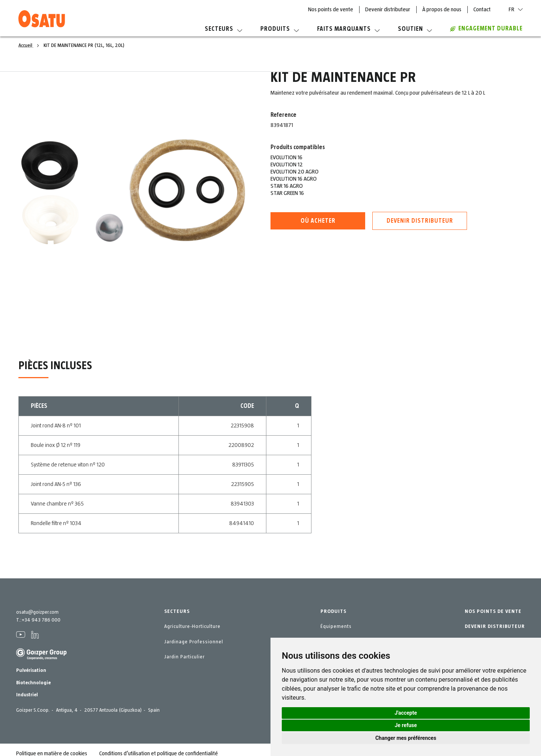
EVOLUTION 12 (287, 164)
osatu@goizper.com (37, 612)
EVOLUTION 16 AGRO (294, 179)
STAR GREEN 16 (287, 193)
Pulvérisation (31, 670)
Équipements (336, 626)
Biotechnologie (33, 683)
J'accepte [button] (406, 713)
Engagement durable (486, 29)
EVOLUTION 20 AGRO (295, 172)
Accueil (26, 45)
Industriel (27, 695)
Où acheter (318, 221)
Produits (280, 29)
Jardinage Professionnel (194, 642)
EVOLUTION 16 (286, 157)
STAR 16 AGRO (287, 186)
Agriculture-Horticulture (192, 626)
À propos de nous (442, 9)
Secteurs (224, 29)
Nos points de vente (331, 9)
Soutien (415, 29)
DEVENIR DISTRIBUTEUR (495, 626)
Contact (482, 9)
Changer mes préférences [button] (406, 738)
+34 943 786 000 (41, 620)
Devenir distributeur (388, 9)
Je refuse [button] (406, 725)
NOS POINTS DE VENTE (493, 611)
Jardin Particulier (184, 657)
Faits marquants (348, 29)
